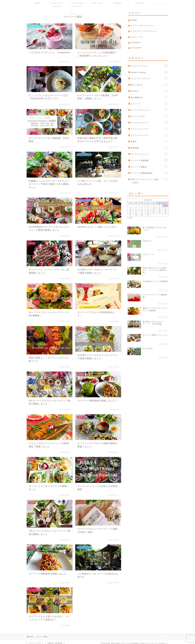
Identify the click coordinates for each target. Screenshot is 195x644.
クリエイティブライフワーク (77, 4)
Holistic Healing (149, 72)
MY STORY (140, 3)
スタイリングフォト (149, 66)
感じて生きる (149, 85)
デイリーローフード (149, 122)
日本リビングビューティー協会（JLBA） (149, 181)
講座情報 (149, 148)
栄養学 (149, 141)
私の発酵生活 (149, 97)
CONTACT (118, 3)
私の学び (149, 91)
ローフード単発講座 (149, 160)
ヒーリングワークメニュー (58, 4)
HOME (37, 3)
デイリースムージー (149, 129)
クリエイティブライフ (149, 78)
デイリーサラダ (149, 116)
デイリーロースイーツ (149, 110)
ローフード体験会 (149, 167)
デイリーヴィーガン (149, 135)
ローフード (149, 104)
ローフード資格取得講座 (149, 173)
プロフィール (97, 3)
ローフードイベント (149, 154)
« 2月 (130, 218)
